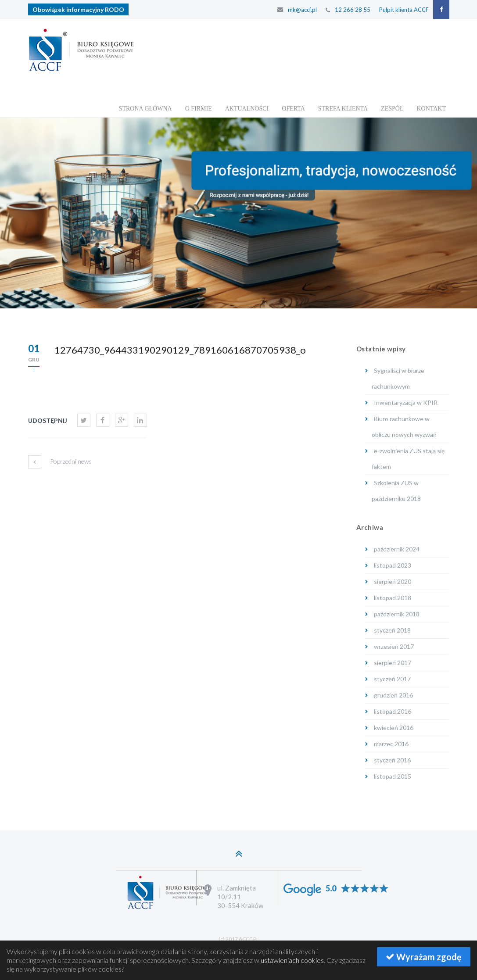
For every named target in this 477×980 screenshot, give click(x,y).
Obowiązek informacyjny (78, 9)
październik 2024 (397, 549)
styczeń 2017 (392, 679)
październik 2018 (397, 614)
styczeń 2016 (392, 760)
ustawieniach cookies (292, 960)
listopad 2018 (393, 598)
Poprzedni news (60, 470)
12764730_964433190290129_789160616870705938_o (180, 350)
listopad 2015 (393, 776)
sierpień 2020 (393, 581)
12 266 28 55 (353, 10)
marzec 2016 (391, 744)
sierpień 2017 (393, 663)
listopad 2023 (393, 565)
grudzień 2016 (393, 695)
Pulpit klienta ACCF (404, 10)
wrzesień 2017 (394, 646)
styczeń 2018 (392, 630)
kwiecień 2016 (394, 728)
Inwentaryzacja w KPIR (406, 402)
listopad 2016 (393, 711)
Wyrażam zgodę (424, 957)
